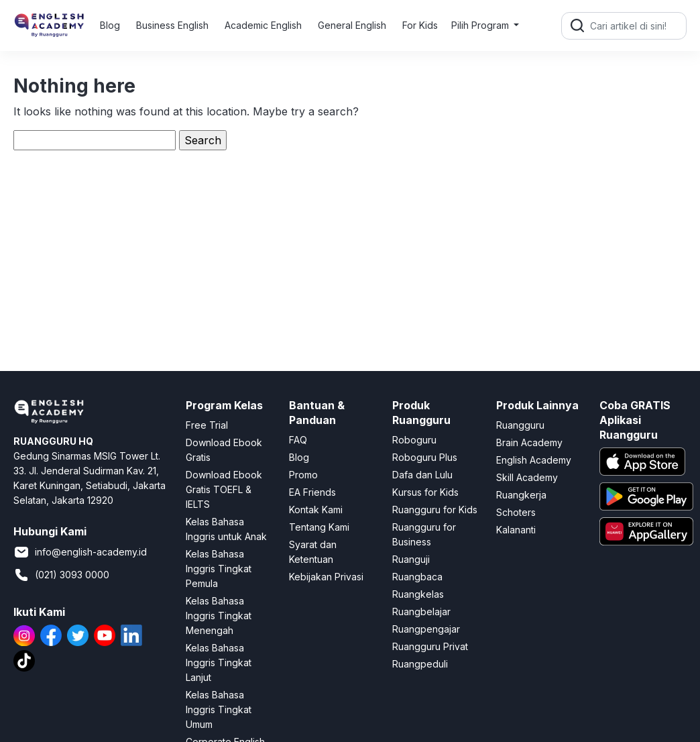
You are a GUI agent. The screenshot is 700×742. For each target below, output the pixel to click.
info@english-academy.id (80, 552)
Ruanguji (411, 559)
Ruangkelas (418, 594)
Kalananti (516, 530)
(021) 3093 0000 (61, 575)
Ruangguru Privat (430, 646)
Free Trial (207, 425)
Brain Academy (529, 442)
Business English (172, 25)
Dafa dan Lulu (422, 475)
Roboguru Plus (425, 457)
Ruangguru (520, 425)
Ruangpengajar (426, 629)
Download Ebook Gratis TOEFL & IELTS (224, 489)
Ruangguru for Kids (435, 510)
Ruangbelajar (421, 612)
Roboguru (414, 440)
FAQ (298, 440)
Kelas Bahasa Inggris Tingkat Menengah (219, 616)
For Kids (420, 25)
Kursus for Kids (425, 492)
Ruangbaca (417, 577)
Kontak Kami (316, 510)
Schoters (516, 512)
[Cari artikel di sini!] (636, 26)
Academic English (263, 25)
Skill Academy (527, 477)
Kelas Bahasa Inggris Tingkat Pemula (219, 569)
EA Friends (312, 492)
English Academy (534, 460)
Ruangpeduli (420, 664)
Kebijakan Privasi (326, 577)
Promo (303, 475)
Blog (110, 25)
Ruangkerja (521, 495)
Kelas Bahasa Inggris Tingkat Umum (219, 709)
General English (352, 25)
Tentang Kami (319, 527)
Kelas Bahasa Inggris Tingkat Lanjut (219, 662)
